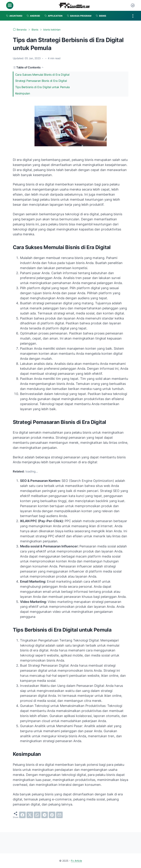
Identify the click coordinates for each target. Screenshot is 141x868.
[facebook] (22, 815)
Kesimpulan (23, 93)
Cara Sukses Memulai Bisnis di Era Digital (42, 75)
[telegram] (45, 815)
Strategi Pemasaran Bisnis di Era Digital (41, 81)
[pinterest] (52, 815)
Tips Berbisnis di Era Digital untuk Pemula (42, 87)
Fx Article (76, 861)
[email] (59, 815)
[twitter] (30, 815)
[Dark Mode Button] (133, 5)
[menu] (10, 5)
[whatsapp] (37, 815)
